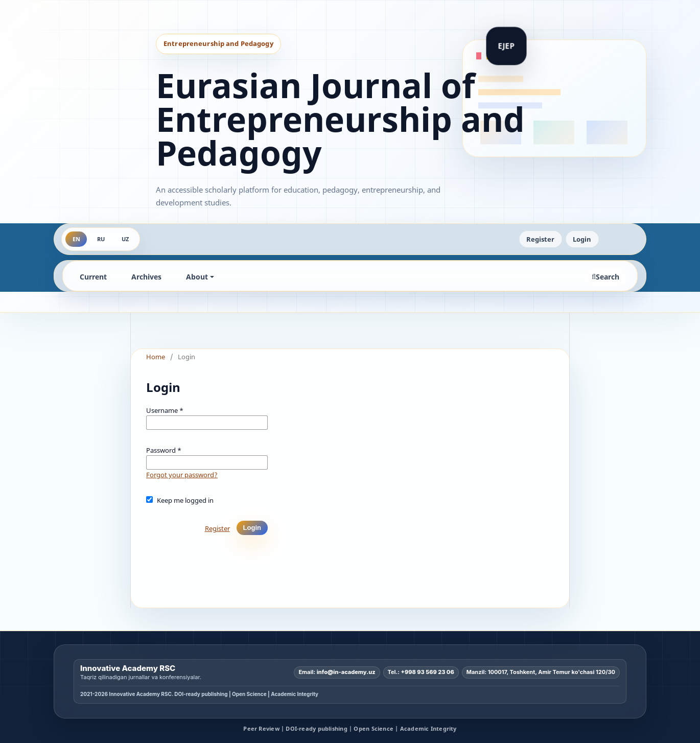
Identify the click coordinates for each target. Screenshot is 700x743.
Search (605, 277)
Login (582, 239)
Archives (146, 277)
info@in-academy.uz (346, 672)
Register (540, 239)
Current (93, 277)
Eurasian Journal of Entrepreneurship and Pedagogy (340, 119)
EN (76, 239)
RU (101, 239)
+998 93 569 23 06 (428, 672)
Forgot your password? (182, 475)
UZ (125, 239)
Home (156, 357)
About (197, 277)
